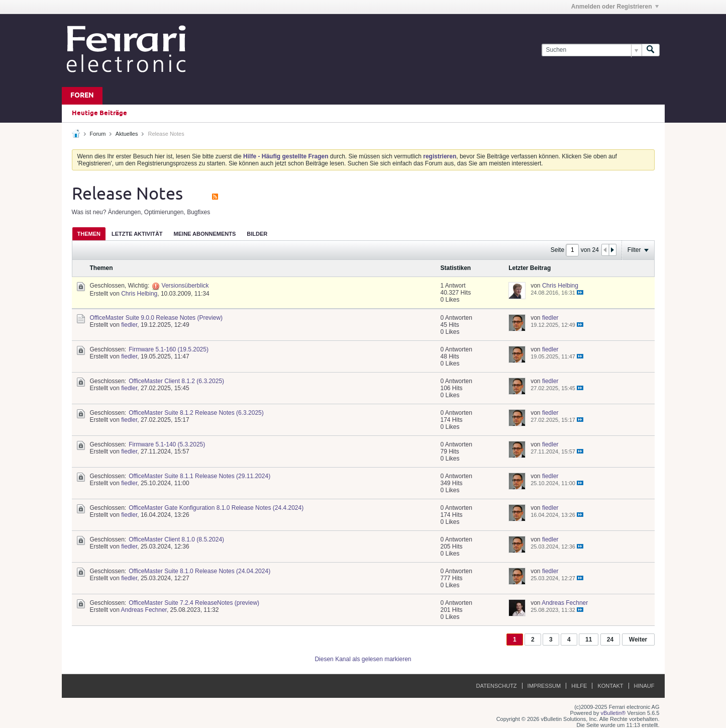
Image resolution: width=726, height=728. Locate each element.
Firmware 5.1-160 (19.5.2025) (169, 349)
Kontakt (610, 686)
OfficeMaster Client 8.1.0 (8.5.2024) (176, 539)
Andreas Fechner (144, 610)
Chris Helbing (139, 294)
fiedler (129, 325)
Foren (82, 96)
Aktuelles (127, 134)
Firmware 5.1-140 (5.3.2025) (167, 444)
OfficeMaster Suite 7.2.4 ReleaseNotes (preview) (194, 603)
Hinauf (644, 686)
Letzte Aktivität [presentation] (137, 234)
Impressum (544, 686)
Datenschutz (497, 686)
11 (589, 640)
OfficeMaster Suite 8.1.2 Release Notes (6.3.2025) (196, 413)
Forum (98, 134)
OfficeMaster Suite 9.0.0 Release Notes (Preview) (157, 318)
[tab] (89, 234)
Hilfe (579, 686)
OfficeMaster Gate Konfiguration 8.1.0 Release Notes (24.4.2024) (216, 508)
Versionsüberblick (185, 286)
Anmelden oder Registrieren (615, 7)
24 (610, 640)
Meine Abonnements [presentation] (205, 234)
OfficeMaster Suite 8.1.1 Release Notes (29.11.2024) (199, 476)
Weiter (638, 640)
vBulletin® (613, 713)
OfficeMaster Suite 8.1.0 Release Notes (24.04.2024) (199, 571)
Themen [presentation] (89, 234)
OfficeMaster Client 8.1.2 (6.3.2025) (176, 381)
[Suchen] (592, 50)
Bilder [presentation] (257, 234)
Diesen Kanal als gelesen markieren (363, 659)
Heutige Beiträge (99, 113)
